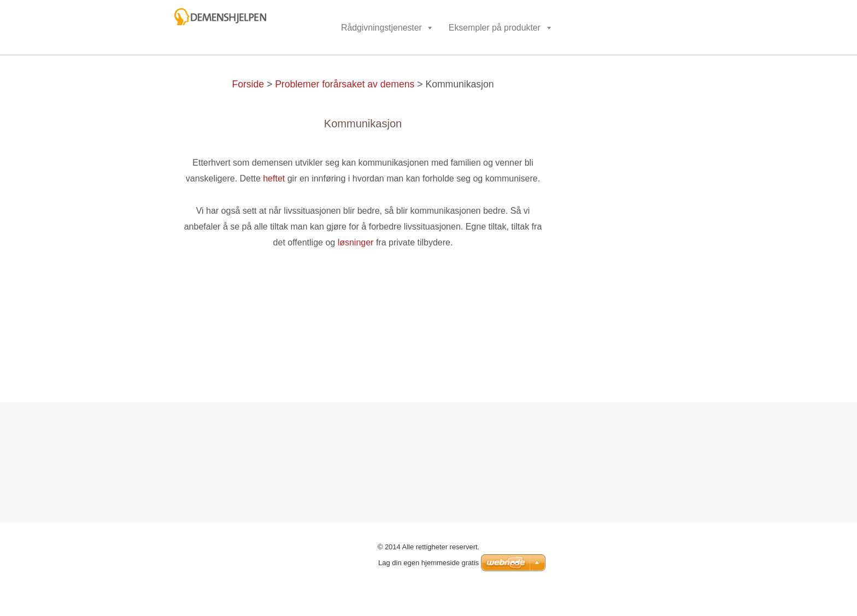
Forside (248, 84)
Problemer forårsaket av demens (345, 84)
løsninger (356, 242)
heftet (274, 178)
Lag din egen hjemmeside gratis (428, 563)
